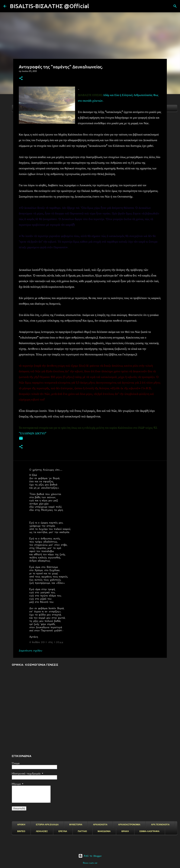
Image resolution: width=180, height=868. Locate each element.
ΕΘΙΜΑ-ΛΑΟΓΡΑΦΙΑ (150, 831)
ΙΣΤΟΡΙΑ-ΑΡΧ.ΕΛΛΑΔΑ (47, 825)
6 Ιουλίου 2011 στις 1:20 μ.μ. (46, 642)
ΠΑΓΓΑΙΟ (82, 831)
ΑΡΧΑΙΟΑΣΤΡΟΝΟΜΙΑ (129, 825)
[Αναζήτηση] (94, 6)
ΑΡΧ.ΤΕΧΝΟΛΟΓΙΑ (160, 825)
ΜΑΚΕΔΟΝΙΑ (104, 831)
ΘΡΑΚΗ (125, 831)
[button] (21, 79)
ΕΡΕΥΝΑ (63, 831)
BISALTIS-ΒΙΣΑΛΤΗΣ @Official (49, 6)
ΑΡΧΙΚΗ (21, 825)
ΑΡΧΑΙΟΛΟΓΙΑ (100, 825)
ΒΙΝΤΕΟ (21, 831)
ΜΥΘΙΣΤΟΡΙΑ (76, 825)
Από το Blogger (90, 856)
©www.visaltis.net (90, 863)
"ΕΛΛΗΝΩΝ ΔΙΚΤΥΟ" (33, 433)
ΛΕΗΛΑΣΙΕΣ (42, 831)
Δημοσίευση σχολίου (30, 651)
